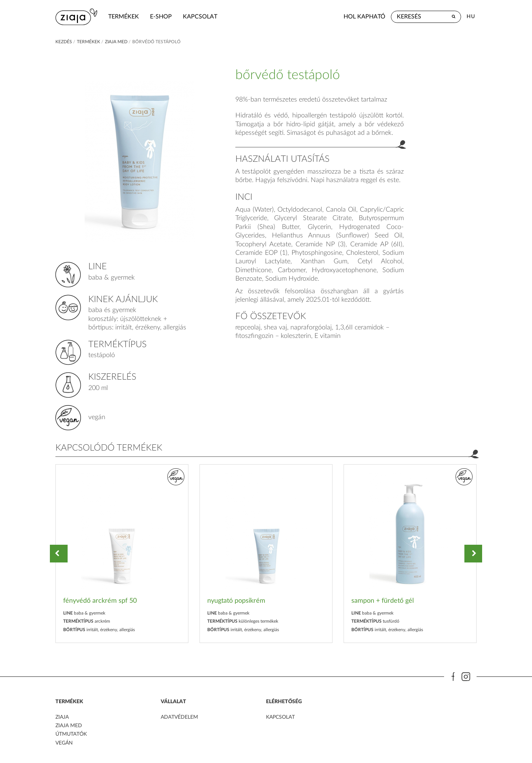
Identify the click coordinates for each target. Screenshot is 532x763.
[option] (122, 554)
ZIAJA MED (69, 726)
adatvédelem (179, 717)
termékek (124, 17)
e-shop (161, 17)
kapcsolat (200, 17)
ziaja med (116, 42)
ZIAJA (62, 717)
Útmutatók (71, 734)
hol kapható (364, 17)
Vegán (64, 743)
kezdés (64, 42)
